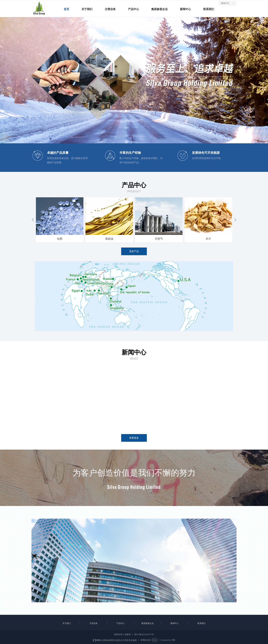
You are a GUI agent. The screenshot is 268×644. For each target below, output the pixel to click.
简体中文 (225, 3)
